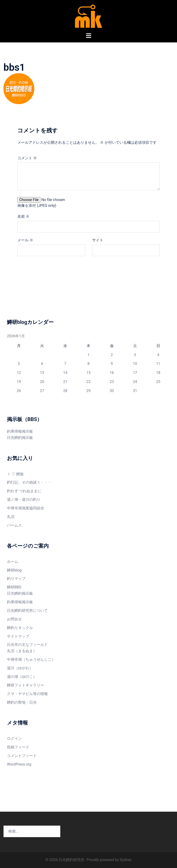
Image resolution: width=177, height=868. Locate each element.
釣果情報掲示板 (20, 431)
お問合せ (14, 619)
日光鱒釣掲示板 (20, 438)
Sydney (126, 860)
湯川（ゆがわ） (20, 668)
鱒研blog (14, 570)
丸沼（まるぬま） (22, 651)
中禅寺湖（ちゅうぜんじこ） (31, 659)
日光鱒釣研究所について (27, 611)
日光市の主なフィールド (27, 645)
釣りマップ (16, 579)
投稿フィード (18, 747)
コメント (27, 158)
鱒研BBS (14, 587)
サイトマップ (18, 636)
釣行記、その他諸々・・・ (29, 482)
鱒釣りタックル (20, 628)
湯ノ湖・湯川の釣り (24, 499)
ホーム (13, 562)
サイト (98, 240)
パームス (14, 525)
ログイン (14, 739)
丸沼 (11, 517)
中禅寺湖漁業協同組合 (26, 508)
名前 (23, 216)
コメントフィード (22, 756)
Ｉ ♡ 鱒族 (15, 474)
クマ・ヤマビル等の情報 (27, 694)
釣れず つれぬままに (24, 491)
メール (25, 240)
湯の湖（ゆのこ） (22, 677)
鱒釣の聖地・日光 (22, 702)
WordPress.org (19, 764)
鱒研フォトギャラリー (26, 685)
